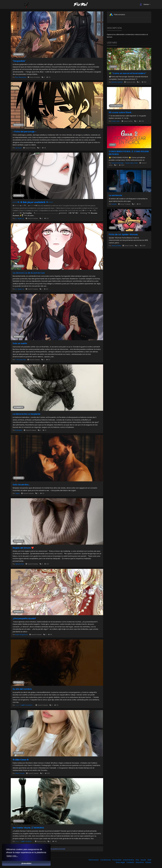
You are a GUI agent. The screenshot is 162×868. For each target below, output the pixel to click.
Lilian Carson (20, 773)
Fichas (113, 228)
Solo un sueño (20, 343)
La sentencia (115, 195)
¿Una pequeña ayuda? (24, 618)
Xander (114, 204)
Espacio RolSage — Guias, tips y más (125, 163)
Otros (113, 145)
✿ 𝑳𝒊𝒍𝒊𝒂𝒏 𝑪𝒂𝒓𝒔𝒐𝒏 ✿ (21, 760)
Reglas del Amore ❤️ (23, 548)
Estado (148, 862)
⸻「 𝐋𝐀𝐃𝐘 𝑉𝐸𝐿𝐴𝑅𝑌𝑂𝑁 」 (25, 705)
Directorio (140, 862)
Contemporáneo (116, 106)
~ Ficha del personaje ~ (24, 132)
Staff (149, 860)
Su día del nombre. (22, 689)
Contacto (130, 862)
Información (94, 860)
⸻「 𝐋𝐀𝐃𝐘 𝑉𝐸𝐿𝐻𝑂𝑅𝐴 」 (24, 841)
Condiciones (106, 860)
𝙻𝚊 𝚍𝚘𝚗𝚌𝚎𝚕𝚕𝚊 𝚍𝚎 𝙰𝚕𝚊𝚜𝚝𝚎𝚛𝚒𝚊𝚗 (29, 273)
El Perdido (19, 430)
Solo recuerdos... (21, 485)
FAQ (138, 860)
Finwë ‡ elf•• (116, 121)
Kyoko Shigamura (22, 634)
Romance (19, 54)
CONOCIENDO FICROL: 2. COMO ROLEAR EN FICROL (129, 153)
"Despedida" (19, 61)
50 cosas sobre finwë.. (121, 112)
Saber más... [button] (12, 856)
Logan (18, 493)
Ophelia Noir (20, 564)
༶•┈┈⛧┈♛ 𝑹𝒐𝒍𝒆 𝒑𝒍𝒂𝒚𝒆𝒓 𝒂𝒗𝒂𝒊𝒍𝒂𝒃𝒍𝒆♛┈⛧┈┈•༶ (33, 202)
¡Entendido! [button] (26, 863)
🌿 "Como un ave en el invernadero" (128, 73)
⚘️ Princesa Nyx (21, 360)
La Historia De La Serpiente (27, 414)
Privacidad (117, 860)
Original (113, 67)
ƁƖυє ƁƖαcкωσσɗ (21, 77)
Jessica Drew (116, 246)
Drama (113, 189)
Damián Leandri (117, 82)
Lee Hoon (18, 148)
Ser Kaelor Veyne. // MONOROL (28, 828)
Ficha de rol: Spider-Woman (123, 235)
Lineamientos (129, 860)
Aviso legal (120, 862)
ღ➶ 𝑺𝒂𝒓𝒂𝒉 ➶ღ (20, 218)
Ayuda (143, 860)
